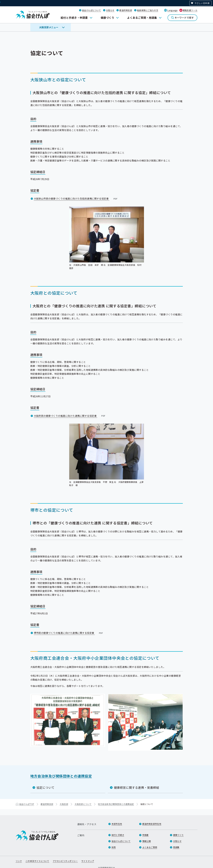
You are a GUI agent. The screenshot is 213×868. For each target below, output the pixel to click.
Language (172, 10)
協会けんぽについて (91, 10)
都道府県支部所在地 (152, 824)
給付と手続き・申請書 (74, 18)
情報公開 (147, 841)
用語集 (176, 847)
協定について (46, 787)
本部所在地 (117, 824)
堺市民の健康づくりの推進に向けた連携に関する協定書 (69, 633)
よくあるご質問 (150, 847)
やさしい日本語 (202, 3)
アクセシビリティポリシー (65, 861)
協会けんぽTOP (27, 804)
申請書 (145, 835)
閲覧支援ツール (190, 10)
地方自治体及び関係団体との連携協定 (61, 776)
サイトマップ (88, 861)
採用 (114, 847)
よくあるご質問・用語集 (142, 18)
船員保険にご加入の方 (148, 10)
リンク (19, 861)
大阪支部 (64, 804)
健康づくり (107, 18)
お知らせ (110, 10)
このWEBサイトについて (37, 861)
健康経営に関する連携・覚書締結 (137, 787)
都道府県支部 (126, 10)
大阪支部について (83, 804)
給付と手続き (118, 835)
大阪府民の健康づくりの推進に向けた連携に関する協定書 (70, 416)
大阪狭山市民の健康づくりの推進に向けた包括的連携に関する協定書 (76, 198)
